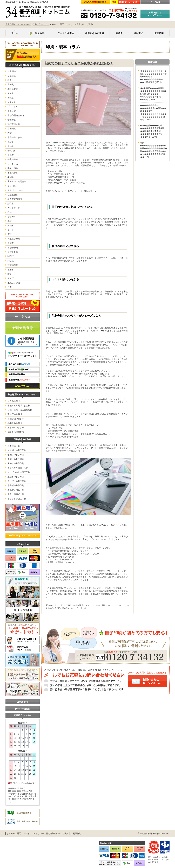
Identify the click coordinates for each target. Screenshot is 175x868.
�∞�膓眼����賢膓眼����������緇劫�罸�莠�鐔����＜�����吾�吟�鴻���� (153, 94)
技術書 (11, 270)
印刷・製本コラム (41, 24)
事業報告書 (13, 173)
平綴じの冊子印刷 (16, 459)
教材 (10, 133)
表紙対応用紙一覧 (16, 490)
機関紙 (11, 177)
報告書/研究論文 (15, 199)
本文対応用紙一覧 (16, 494)
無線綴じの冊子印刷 (17, 450)
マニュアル (13, 111)
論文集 (11, 204)
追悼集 (11, 93)
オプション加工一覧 (17, 499)
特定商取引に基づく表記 (57, 834)
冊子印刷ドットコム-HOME (18, 24)
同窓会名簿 (13, 252)
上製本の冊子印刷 (16, 477)
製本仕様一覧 (14, 446)
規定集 (11, 142)
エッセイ (12, 230)
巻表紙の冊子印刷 (16, 485)
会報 (10, 212)
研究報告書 (13, 159)
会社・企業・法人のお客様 (20, 410)
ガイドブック (14, 208)
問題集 (11, 261)
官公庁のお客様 (15, 414)
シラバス (12, 186)
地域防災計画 (14, 283)
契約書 (11, 226)
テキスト (12, 102)
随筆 (10, 274)
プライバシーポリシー (33, 834)
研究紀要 (12, 151)
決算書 (11, 243)
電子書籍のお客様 (16, 432)
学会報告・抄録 (15, 137)
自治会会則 (13, 248)
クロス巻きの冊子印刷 (18, 468)
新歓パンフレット (16, 190)
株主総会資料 (14, 239)
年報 (10, 221)
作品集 (11, 98)
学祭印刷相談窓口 (16, 115)
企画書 (11, 155)
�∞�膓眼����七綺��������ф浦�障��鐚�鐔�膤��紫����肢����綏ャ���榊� (152, 131)
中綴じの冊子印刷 (16, 455)
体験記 (11, 278)
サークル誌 (13, 164)
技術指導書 (13, 265)
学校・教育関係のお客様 (19, 406)
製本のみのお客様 (16, 428)
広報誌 (11, 234)
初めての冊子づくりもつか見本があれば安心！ (79, 63)
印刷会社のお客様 (16, 419)
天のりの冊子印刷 (16, 463)
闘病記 (11, 256)
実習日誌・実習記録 (17, 182)
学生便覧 (12, 120)
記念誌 (11, 80)
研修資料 (12, 217)
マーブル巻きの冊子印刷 (19, 472)
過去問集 (12, 129)
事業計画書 (13, 168)
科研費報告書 (14, 124)
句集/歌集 (12, 71)
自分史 (11, 85)
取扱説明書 (13, 195)
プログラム (13, 107)
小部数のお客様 (15, 423)
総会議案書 (13, 89)
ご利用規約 (76, 834)
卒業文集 (12, 76)
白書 (10, 287)
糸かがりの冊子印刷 (17, 481)
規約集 (11, 146)
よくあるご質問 (14, 834)
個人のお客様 (14, 401)
